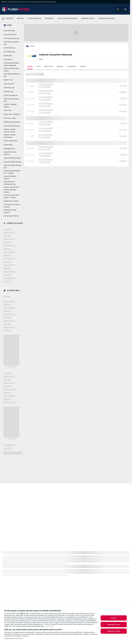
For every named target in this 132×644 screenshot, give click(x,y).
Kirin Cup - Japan (10, 118)
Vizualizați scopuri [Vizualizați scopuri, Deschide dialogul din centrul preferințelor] (114, 631)
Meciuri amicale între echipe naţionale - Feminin (11, 190)
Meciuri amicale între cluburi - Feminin (11, 196)
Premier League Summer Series (10, 131)
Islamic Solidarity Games (10, 106)
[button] (118, 9)
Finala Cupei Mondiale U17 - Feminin (12, 172)
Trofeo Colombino (11, 141)
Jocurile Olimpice (10, 35)
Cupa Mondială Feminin (12, 162)
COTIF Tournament (11, 95)
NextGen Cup (9, 92)
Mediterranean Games (12, 122)
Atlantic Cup (8, 80)
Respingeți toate (114, 624)
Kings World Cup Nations (10, 153)
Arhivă (83, 66)
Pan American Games (12, 126)
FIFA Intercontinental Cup (11, 43)
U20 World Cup (9, 48)
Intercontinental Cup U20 (11, 100)
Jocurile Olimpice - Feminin (10, 177)
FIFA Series (8, 60)
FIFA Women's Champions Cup (10, 183)
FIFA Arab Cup (9, 88)
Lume (32, 46)
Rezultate (49, 66)
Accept (114, 618)
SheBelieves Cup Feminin (10, 211)
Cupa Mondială (9, 31)
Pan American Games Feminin (12, 206)
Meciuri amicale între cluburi (11, 70)
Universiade (8, 145)
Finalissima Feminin (11, 201)
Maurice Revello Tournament (10, 136)
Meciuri (60, 66)
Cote (38, 66)
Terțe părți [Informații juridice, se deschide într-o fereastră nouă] (49, 626)
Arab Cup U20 (9, 84)
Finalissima (8, 56)
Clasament (71, 66)
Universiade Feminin (11, 216)
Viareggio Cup (9, 149)
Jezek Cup (7, 110)
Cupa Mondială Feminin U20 (12, 166)
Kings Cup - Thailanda (12, 114)
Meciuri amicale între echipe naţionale (11, 64)
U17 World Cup (9, 52)
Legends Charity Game (12, 158)
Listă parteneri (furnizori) (14, 638)
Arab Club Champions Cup (12, 75)
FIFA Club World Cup (12, 38)
